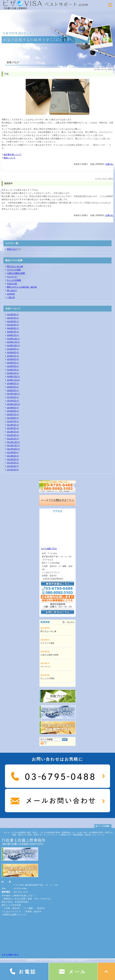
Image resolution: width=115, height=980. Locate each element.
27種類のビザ (65, 835)
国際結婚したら (69, 832)
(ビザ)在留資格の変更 (50, 832)
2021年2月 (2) (13, 325)
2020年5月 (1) (13, 332)
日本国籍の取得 (96, 832)
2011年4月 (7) (13, 466)
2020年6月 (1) (13, 328)
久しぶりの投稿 (14, 280)
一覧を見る (70, 622)
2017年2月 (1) (13, 401)
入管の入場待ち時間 (16, 273)
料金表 (88, 835)
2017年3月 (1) (13, 397)
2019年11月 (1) (13, 342)
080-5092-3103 (21, 892)
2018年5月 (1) (13, 387)
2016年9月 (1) (13, 408)
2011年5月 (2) (13, 463)
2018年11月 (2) (13, 380)
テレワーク (12, 277)
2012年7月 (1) (13, 421)
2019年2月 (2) (13, 370)
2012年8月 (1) (13, 418)
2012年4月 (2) (13, 428)
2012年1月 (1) (13, 439)
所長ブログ (12, 249)
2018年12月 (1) (13, 377)
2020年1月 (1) (13, 335)
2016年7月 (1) (13, 414)
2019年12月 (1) (13, 339)
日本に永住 (83, 832)
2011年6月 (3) (13, 459)
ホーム (7, 832)
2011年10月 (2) (13, 449)
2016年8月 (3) (13, 411)
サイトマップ (98, 835)
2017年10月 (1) (13, 394)
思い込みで (12, 290)
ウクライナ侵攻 (14, 270)
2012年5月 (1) (13, 425)
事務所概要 (78, 835)
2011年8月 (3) (13, 456)
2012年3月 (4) (13, 432)
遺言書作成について (13, 155)
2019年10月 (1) (13, 346)
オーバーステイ (51, 835)
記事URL (109, 164)
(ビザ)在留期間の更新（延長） (25, 832)
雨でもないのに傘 (15, 266)
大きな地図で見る (49, 549)
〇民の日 (11, 297)
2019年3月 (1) (13, 366)
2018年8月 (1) (13, 383)
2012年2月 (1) (13, 435)
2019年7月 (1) (13, 356)
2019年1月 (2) (13, 373)
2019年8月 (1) (13, 352)
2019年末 (11, 294)
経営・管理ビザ (35, 835)
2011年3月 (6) (13, 470)
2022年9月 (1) (13, 315)
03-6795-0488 (20, 888)
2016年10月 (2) (13, 404)
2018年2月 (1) (13, 390)
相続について (10, 158)
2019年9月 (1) (13, 349)
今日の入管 (12, 284)
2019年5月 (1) (13, 363)
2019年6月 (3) (13, 359)
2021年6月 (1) (13, 321)
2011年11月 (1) (13, 445)
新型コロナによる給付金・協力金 (22, 287)
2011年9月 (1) (13, 452)
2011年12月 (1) (13, 442)
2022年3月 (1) (13, 318)
